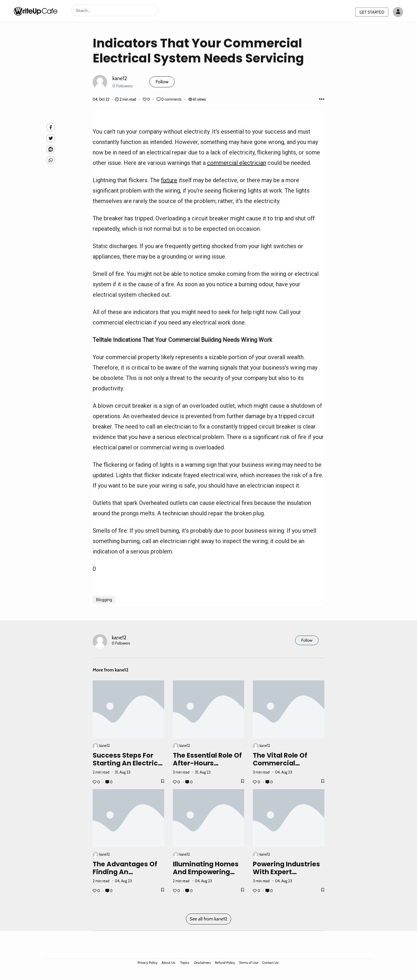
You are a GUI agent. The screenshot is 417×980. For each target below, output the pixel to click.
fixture (169, 180)
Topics (185, 963)
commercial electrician (237, 163)
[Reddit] (51, 149)
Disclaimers (202, 963)
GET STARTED (372, 12)
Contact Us (270, 963)
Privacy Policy (148, 963)
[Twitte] (51, 138)
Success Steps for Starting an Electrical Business (128, 763)
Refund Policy (225, 963)
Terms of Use (248, 963)
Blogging (104, 600)
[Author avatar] (398, 12)
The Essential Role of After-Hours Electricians (207, 763)
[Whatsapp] (51, 160)
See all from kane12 (209, 919)
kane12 (120, 78)
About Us (168, 963)
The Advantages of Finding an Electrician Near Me (126, 872)
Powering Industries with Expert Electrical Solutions (286, 872)
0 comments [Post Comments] (170, 99)
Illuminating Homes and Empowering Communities (206, 872)
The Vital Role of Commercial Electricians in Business (280, 767)
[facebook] (51, 127)
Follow (162, 82)
